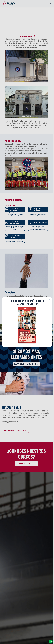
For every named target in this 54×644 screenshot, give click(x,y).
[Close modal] (49, 300)
